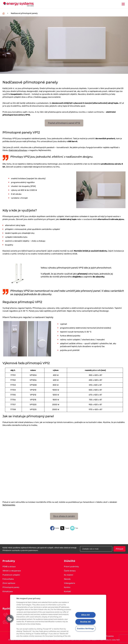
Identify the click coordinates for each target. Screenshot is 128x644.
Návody (67, 579)
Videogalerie (69, 583)
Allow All (85, 615)
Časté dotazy (70, 571)
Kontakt (67, 591)
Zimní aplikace (9, 583)
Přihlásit (119, 549)
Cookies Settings (86, 629)
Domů (4, 13)
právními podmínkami (30, 550)
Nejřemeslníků (9, 505)
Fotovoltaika (8, 579)
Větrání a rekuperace (12, 571)
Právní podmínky (71, 567)
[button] (10, 619)
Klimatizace (8, 591)
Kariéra (67, 587)
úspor (45, 97)
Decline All (85, 622)
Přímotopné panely (11, 587)
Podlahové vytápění (11, 575)
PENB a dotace (9, 567)
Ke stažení (69, 575)
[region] (58, 617)
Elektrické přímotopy (18, 150)
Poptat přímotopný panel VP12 (64, 123)
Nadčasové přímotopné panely (24, 13)
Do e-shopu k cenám (64, 516)
